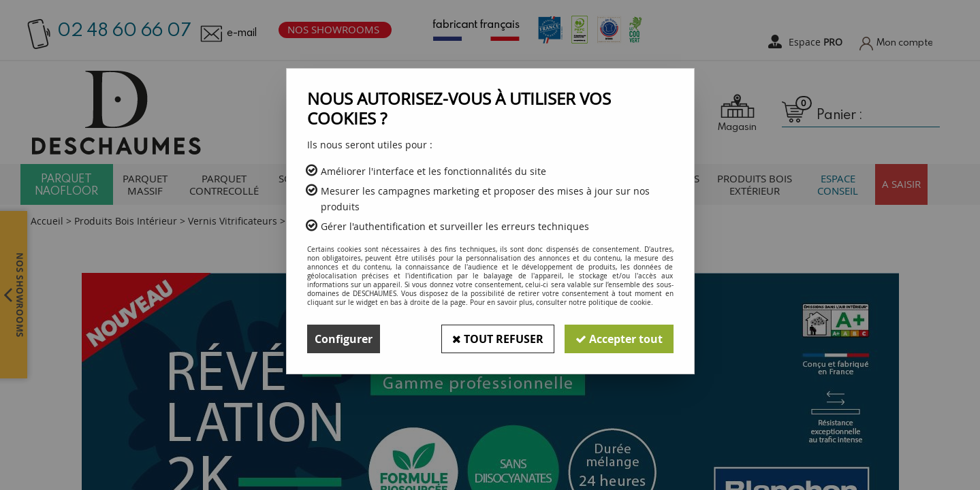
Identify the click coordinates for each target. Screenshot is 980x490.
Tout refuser (498, 339)
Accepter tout (619, 339)
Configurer (344, 339)
